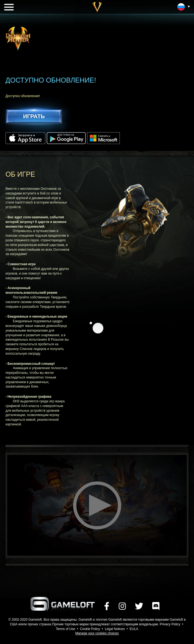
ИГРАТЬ (34, 116)
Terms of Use (66, 629)
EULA (134, 629)
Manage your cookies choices (97, 633)
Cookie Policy (90, 629)
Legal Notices (115, 629)
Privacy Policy (170, 624)
